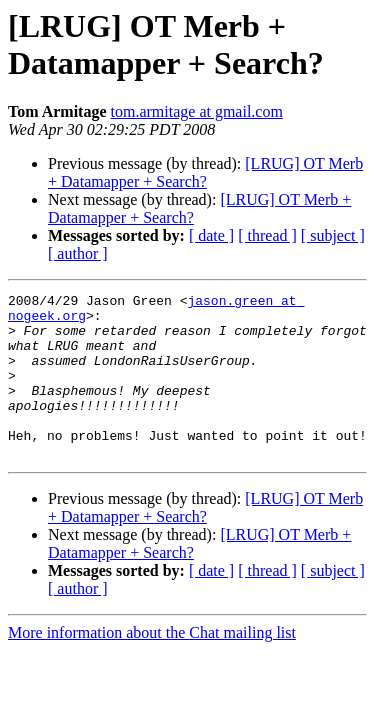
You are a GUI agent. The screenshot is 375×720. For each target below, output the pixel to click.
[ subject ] (333, 235)
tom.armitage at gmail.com (197, 111)
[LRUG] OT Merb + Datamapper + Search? (205, 172)
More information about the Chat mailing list (152, 665)
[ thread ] (267, 235)
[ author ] (78, 253)
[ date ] (211, 235)
